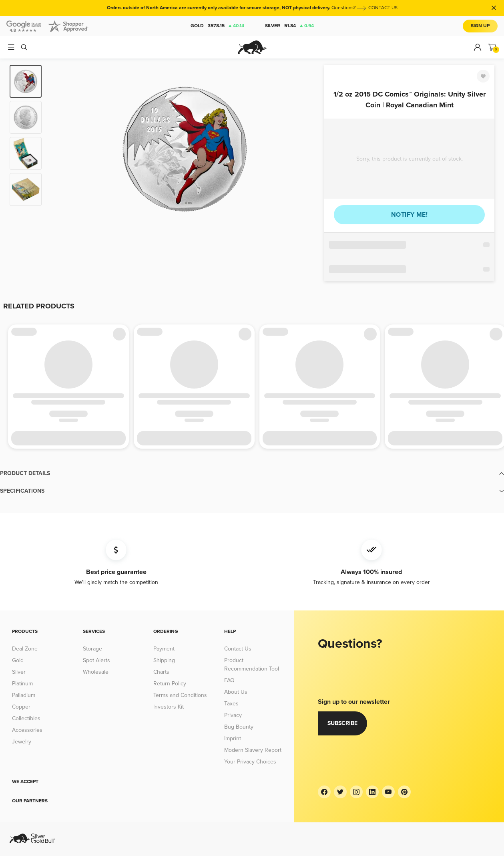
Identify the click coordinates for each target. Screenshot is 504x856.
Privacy (233, 715)
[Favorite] (483, 76)
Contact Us (238, 649)
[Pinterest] (404, 792)
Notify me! (409, 215)
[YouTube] (388, 792)
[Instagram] (356, 792)
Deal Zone (25, 649)
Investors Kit (169, 707)
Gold (217, 26)
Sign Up (480, 26)
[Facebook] (324, 792)
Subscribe (342, 723)
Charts (161, 672)
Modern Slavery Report (253, 750)
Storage (92, 649)
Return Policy (170, 684)
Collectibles (26, 718)
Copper (21, 707)
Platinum (22, 684)
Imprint (233, 738)
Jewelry (22, 742)
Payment (164, 649)
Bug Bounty (239, 727)
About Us (236, 692)
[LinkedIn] (372, 792)
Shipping (164, 660)
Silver (289, 26)
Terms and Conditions (180, 695)
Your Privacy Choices (250, 762)
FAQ (229, 680)
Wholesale (96, 672)
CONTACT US (383, 8)
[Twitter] (340, 792)
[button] (252, 473)
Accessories (27, 730)
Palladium (24, 695)
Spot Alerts (96, 660)
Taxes (231, 704)
